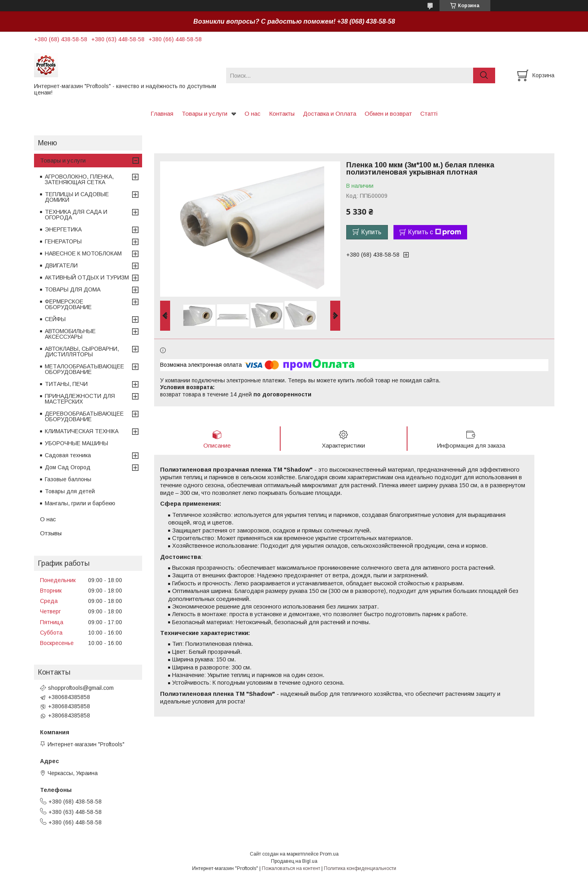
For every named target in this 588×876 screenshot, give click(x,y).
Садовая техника (68, 455)
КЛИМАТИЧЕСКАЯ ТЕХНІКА (82, 431)
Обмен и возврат (388, 114)
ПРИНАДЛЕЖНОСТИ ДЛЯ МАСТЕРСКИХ (80, 399)
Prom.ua (329, 854)
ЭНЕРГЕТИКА (63, 229)
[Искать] (484, 75)
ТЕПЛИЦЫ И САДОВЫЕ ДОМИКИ (77, 197)
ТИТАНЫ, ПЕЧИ (66, 384)
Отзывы (51, 533)
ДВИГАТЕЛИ (61, 265)
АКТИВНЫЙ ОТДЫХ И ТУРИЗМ (87, 277)
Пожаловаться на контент (291, 868)
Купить (371, 232)
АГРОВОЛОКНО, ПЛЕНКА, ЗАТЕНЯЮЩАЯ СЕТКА (79, 179)
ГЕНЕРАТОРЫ (63, 241)
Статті (429, 114)
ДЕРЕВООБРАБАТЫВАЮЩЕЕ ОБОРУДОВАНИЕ (84, 416)
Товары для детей (70, 491)
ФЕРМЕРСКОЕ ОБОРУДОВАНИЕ (68, 304)
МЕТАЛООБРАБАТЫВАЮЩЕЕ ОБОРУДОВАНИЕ (84, 369)
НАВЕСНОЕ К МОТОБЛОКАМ (83, 253)
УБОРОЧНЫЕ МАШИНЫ (76, 443)
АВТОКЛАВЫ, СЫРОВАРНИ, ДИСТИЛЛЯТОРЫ (82, 352)
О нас (253, 114)
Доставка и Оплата (330, 114)
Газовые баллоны (68, 479)
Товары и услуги (205, 114)
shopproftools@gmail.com (81, 688)
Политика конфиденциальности (360, 868)
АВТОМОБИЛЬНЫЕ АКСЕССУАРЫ (70, 334)
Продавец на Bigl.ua (294, 861)
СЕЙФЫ (55, 319)
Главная (162, 114)
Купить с (434, 232)
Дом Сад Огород (68, 467)
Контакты (282, 114)
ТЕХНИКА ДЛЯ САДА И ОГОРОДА (76, 215)
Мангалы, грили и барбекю (80, 503)
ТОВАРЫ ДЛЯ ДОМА (73, 289)
